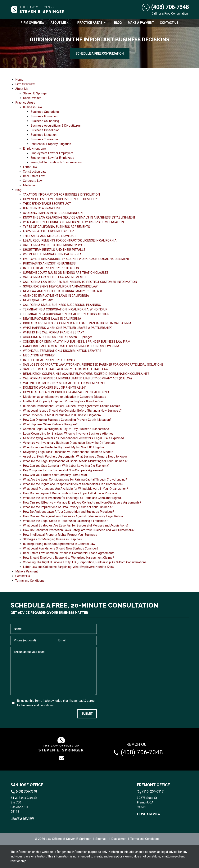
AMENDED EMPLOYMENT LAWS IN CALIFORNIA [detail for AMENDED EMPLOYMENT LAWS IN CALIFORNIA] (56, 296)
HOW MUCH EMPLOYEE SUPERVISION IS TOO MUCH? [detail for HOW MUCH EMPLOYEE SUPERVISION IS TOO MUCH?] (60, 199)
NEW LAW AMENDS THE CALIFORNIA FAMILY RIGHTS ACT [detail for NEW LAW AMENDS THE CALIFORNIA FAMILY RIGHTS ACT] (63, 291)
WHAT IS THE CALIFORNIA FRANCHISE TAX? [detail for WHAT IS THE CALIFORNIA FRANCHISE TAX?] (53, 332)
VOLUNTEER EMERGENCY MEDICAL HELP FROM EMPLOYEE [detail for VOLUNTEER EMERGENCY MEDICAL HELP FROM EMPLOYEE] (64, 383)
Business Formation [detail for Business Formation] (44, 116)
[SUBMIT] (87, 714)
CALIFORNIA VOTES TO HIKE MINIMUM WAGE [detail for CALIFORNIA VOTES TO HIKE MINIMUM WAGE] (55, 245)
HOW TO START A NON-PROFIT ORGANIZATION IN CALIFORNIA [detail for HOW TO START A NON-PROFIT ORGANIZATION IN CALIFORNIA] (66, 392)
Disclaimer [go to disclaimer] (118, 839)
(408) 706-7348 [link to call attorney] (24, 791)
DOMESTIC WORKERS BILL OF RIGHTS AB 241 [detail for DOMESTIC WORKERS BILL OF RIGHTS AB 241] (55, 388)
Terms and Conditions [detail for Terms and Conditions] (30, 581)
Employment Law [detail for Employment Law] (34, 149)
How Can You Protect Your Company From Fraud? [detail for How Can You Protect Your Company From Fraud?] (56, 475)
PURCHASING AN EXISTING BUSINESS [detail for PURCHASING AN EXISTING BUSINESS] (49, 263)
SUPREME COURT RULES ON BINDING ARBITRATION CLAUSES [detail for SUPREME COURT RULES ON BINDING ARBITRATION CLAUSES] (66, 273)
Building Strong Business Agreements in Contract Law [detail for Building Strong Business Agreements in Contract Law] (59, 544)
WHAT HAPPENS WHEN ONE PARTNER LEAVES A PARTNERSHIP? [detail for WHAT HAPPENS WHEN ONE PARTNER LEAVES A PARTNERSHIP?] (68, 328)
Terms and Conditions (145, 839)
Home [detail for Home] (19, 80)
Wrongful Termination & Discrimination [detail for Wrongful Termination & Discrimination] (56, 162)
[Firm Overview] (32, 23)
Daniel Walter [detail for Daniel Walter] (32, 98)
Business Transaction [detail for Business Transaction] (45, 139)
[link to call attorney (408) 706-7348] (165, 7)
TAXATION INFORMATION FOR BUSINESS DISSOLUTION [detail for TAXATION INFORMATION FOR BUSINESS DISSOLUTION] (61, 194)
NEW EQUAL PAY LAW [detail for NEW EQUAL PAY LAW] (38, 300)
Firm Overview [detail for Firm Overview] (25, 84)
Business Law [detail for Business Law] (32, 107)
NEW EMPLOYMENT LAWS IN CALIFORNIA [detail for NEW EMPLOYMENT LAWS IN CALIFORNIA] (52, 319)
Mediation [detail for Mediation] (30, 185)
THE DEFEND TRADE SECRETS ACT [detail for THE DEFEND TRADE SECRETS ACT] (47, 204)
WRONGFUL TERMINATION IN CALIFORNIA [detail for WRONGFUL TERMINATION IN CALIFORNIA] (52, 254)
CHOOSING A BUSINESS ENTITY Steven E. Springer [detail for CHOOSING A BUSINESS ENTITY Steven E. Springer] (57, 337)
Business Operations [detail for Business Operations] (45, 112)
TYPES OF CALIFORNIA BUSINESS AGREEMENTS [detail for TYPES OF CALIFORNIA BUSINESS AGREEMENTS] (57, 227)
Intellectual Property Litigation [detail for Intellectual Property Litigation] (51, 144)
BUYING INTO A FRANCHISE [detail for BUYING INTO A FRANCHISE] (42, 208)
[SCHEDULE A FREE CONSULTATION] (100, 54)
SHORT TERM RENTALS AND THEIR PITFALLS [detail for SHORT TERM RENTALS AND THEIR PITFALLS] (54, 250)
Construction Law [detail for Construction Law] (35, 172)
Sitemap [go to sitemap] (101, 839)
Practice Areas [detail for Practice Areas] (25, 103)
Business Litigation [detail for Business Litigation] (44, 135)
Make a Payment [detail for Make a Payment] (27, 571)
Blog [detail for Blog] (18, 190)
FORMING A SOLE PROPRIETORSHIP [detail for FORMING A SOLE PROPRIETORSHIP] (48, 231)
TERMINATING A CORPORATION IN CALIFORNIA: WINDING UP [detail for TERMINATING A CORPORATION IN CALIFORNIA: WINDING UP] (65, 309)
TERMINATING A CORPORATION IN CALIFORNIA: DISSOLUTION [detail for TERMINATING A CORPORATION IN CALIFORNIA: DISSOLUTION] (66, 314)
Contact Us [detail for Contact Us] (23, 576)
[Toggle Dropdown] (70, 23)
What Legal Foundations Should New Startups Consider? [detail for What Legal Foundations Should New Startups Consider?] (61, 548)
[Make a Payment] (141, 23)
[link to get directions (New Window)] (36, 805)
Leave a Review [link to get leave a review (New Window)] (22, 819)
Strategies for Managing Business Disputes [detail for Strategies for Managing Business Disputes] (52, 539)
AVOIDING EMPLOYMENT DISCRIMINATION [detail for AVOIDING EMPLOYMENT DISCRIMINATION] (53, 213)
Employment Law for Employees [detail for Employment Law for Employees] (52, 158)
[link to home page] (38, 10)
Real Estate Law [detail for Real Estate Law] (34, 176)
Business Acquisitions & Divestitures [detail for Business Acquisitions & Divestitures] (56, 126)
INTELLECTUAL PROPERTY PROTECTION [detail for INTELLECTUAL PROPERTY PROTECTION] (51, 268)
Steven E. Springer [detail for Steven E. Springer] (35, 93)
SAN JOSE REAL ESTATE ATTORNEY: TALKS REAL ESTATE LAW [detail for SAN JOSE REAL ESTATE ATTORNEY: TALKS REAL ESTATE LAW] (66, 369)
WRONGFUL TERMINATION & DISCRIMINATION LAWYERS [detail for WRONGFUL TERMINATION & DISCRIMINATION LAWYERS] (62, 351)
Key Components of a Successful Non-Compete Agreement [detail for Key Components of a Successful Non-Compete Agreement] (63, 470)
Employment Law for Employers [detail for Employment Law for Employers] (52, 153)
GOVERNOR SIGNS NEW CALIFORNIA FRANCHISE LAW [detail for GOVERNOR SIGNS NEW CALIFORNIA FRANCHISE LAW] (60, 286)
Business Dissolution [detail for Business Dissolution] (45, 130)
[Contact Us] (169, 23)
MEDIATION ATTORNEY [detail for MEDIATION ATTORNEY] (39, 355)
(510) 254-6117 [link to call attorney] (150, 791)
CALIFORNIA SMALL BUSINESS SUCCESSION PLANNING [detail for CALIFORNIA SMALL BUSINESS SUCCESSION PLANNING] (62, 305)
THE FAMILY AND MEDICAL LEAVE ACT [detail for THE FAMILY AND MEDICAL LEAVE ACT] (50, 236)
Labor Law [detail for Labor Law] (30, 167)
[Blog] (118, 23)
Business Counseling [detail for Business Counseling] (45, 121)
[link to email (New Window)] (61, 758)
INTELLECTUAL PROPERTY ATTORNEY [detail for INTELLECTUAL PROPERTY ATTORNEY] (49, 360)
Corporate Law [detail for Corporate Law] (33, 181)
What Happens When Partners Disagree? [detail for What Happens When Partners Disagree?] (50, 424)
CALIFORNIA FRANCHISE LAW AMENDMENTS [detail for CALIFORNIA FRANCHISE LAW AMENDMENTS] (54, 277)
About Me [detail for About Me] (22, 89)
